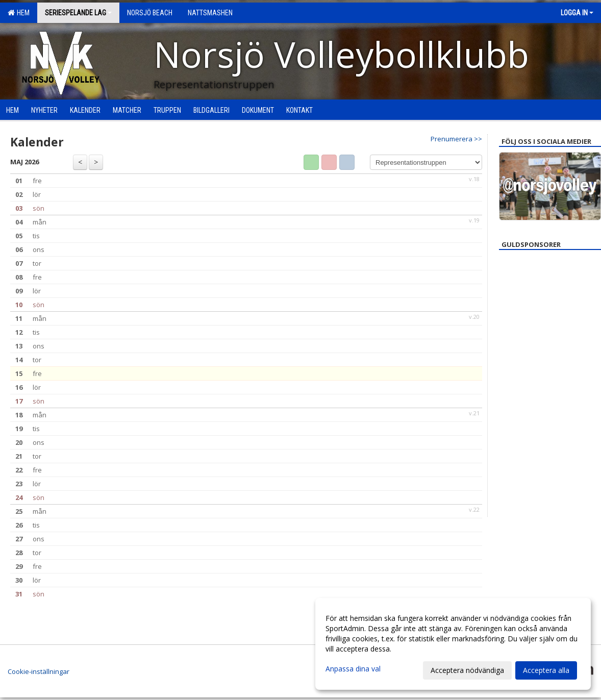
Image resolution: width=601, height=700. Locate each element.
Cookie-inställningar (39, 671)
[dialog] (453, 644)
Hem (19, 13)
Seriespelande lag (78, 13)
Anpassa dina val (353, 669)
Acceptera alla (546, 670)
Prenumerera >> (456, 139)
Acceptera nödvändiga (467, 670)
